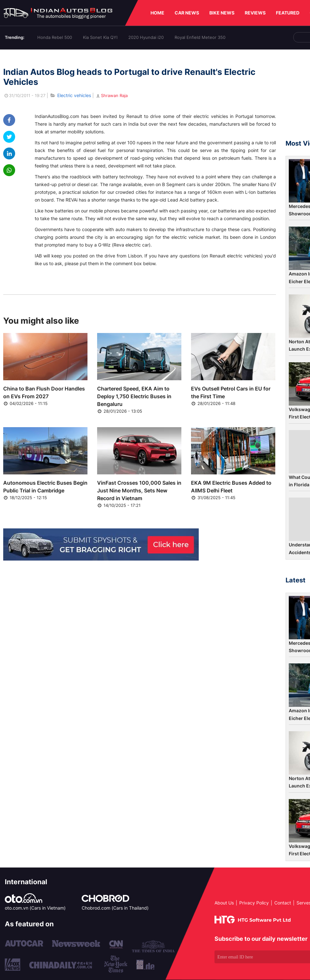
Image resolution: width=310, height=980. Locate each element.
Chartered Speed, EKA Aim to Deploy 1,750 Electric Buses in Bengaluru (134, 396)
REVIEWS (255, 13)
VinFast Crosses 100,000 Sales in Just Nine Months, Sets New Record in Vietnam (139, 490)
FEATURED (288, 13)
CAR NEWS (187, 13)
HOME (157, 13)
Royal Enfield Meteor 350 (200, 37)
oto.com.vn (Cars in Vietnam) (35, 908)
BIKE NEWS (222, 13)
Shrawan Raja (111, 95)
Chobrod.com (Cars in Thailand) (115, 908)
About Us (224, 903)
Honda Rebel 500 (55, 37)
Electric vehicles (74, 95)
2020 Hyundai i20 (146, 37)
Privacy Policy (254, 903)
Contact (283, 903)
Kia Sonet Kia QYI (100, 37)
